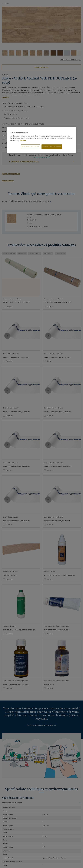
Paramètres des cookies (31, 147)
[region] (41, 140)
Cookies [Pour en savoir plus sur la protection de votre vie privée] (23, 140)
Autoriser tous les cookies (52, 147)
